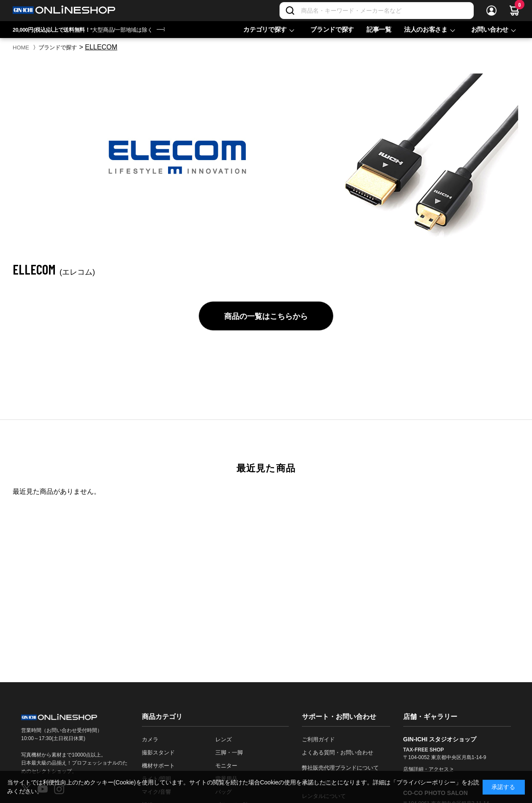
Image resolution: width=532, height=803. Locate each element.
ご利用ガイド (318, 739)
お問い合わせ (490, 29)
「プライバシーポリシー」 (426, 782)
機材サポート (158, 766)
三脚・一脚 (229, 753)
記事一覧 (379, 29)
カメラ (150, 739)
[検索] (290, 11)
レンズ (224, 739)
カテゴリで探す (265, 29)
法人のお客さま (426, 29)
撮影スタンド (158, 753)
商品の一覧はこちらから (266, 316)
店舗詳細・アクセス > (428, 769)
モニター (226, 766)
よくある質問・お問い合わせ (338, 753)
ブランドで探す (332, 29)
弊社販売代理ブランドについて (340, 768)
